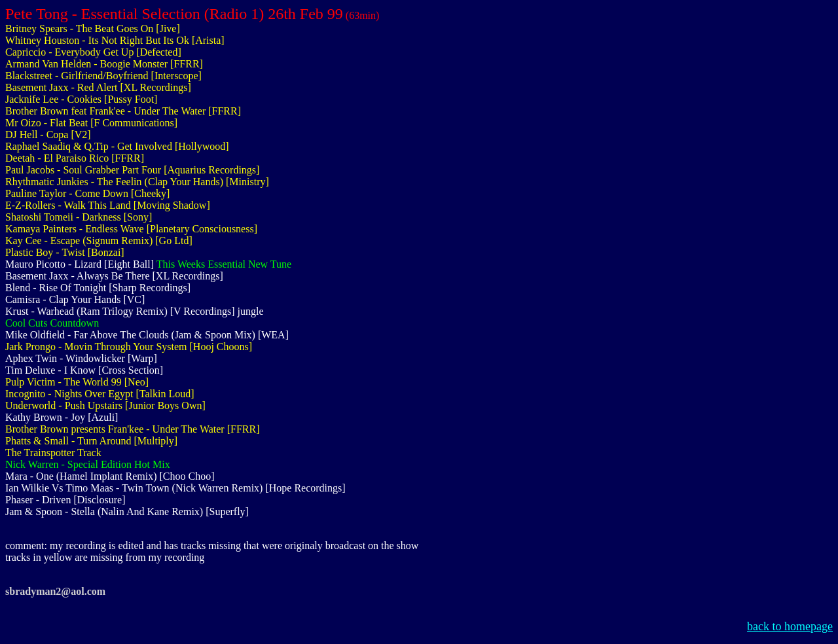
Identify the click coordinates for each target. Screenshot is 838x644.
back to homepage (790, 626)
